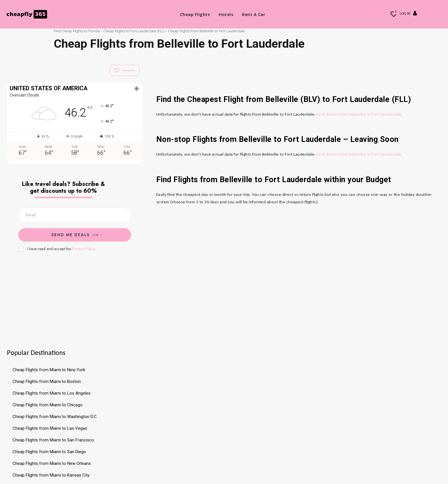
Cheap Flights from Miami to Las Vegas (50, 428)
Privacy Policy (83, 249)
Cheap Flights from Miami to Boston (47, 381)
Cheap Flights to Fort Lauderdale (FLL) (134, 31)
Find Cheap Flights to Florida (77, 31)
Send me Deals (75, 235)
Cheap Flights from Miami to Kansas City (51, 475)
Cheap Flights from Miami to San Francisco (53, 440)
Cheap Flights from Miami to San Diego (49, 452)
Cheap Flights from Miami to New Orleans (52, 463)
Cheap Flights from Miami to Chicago (48, 405)
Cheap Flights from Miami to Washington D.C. (55, 417)
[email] (75, 215)
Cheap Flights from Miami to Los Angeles (52, 393)
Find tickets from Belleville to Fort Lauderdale (359, 114)
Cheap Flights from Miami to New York (49, 370)
